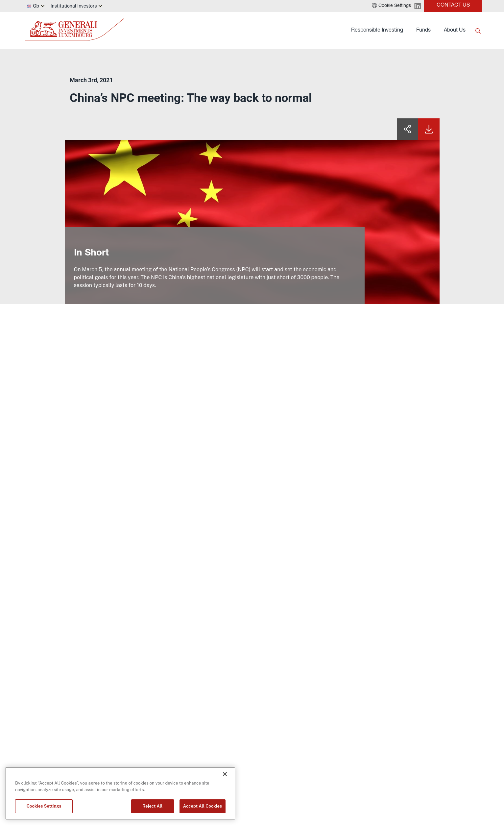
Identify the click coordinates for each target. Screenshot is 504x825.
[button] (392, 6)
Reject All (152, 806)
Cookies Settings (44, 806)
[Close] (225, 774)
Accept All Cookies (203, 806)
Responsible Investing (377, 31)
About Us (455, 31)
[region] (120, 793)
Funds (423, 31)
